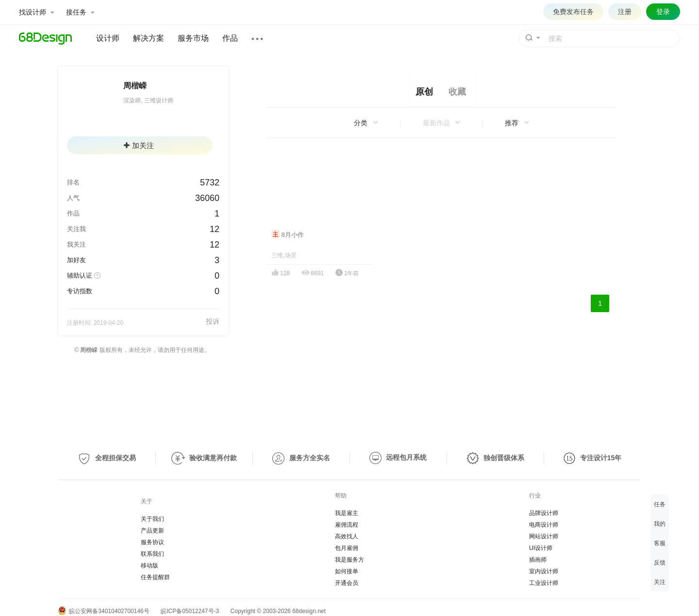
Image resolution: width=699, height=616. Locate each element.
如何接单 (347, 571)
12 (215, 229)
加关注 (139, 145)
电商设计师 (544, 525)
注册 (625, 12)
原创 (424, 92)
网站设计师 (544, 536)
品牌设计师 (544, 513)
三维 (277, 255)
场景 (291, 255)
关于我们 (152, 519)
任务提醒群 (155, 577)
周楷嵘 (89, 350)
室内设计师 (544, 571)
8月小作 (288, 235)
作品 (230, 38)
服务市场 (193, 38)
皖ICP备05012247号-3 (190, 611)
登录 (663, 12)
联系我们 (152, 554)
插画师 (538, 560)
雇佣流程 (347, 525)
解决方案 (149, 38)
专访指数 (80, 291)
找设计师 (36, 12)
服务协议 (152, 542)
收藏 (457, 92)
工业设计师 (544, 583)
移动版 (150, 566)
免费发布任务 (573, 12)
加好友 (76, 260)
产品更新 (152, 531)
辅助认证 (80, 275)
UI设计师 (541, 548)
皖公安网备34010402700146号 (104, 611)
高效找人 (347, 536)
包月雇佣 (347, 548)
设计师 (108, 38)
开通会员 (347, 583)
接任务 (80, 12)
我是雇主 (347, 513)
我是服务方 (349, 560)
